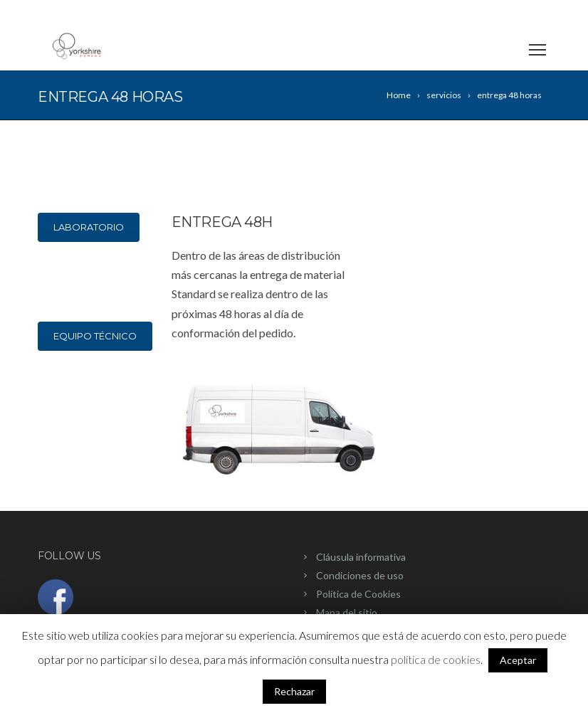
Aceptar (518, 660)
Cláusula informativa (361, 557)
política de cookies (436, 659)
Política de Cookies (358, 594)
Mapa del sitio (347, 612)
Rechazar (294, 691)
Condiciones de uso (360, 575)
